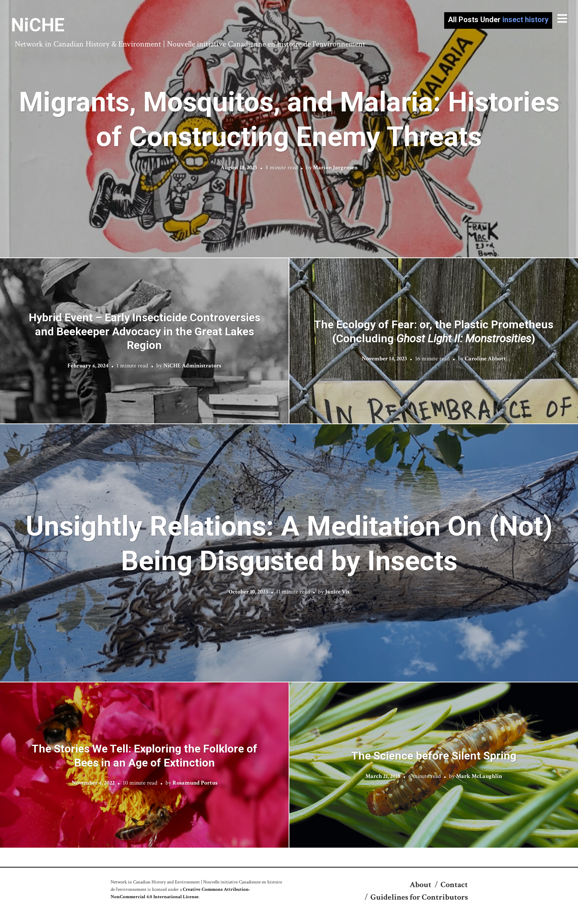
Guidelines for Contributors (419, 897)
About (420, 885)
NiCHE (38, 25)
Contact (454, 885)
